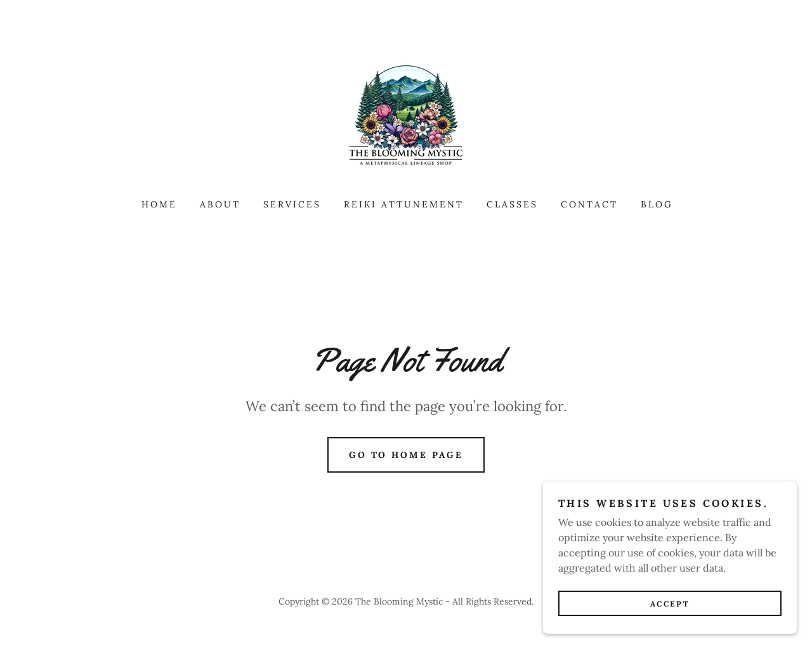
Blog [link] (657, 204)
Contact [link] (589, 204)
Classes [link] (512, 204)
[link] (406, 117)
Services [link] (292, 204)
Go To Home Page (406, 455)
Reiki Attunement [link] (404, 204)
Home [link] (159, 204)
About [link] (220, 204)
